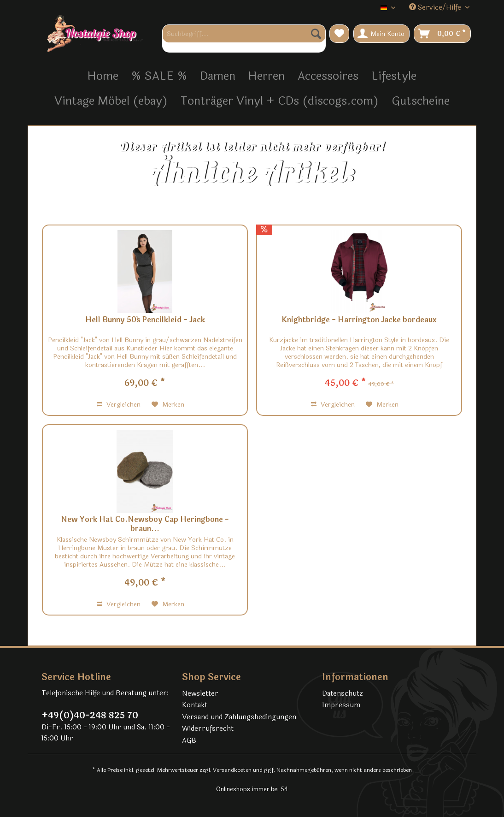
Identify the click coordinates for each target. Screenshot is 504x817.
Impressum (341, 705)
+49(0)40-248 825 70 (90, 716)
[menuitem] (244, 38)
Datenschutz (343, 694)
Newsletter (200, 694)
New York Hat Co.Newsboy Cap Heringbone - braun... (145, 524)
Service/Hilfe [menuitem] (436, 8)
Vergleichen (119, 405)
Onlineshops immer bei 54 (252, 789)
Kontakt (195, 705)
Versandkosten (232, 770)
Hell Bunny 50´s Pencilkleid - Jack (145, 320)
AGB (189, 741)
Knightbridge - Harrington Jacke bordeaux (359, 320)
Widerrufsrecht (208, 729)
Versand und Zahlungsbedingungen (239, 717)
